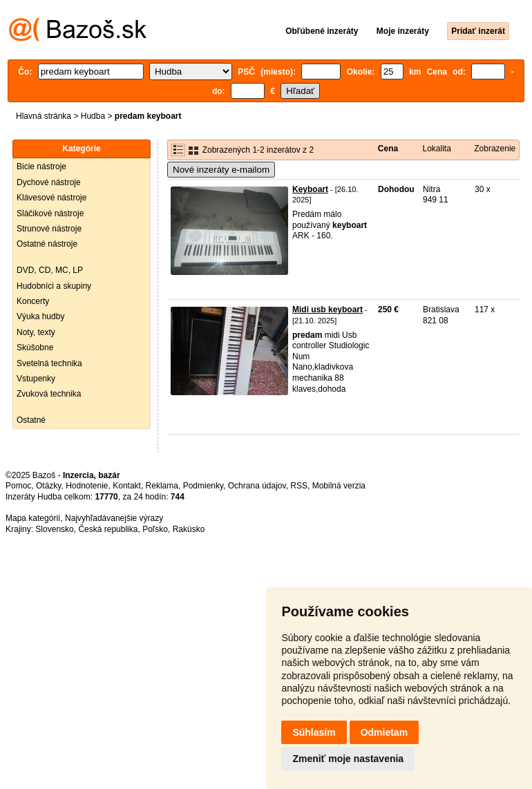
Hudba (93, 116)
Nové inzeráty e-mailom (221, 170)
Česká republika (108, 529)
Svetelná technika (49, 363)
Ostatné (31, 420)
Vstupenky (36, 379)
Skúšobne (35, 348)
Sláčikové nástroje (50, 213)
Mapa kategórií (33, 518)
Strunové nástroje (49, 229)
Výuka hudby (40, 316)
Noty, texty (36, 332)
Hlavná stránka (44, 116)
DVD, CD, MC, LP (50, 270)
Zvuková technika (49, 394)
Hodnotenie (87, 486)
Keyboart (310, 189)
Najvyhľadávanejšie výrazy (114, 518)
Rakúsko (189, 529)
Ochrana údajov (257, 486)
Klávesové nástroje (51, 198)
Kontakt (127, 486)
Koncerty (33, 301)
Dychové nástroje (49, 182)
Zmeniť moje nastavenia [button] (348, 759)
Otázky (48, 486)
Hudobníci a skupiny (54, 286)
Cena (388, 149)
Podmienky (203, 486)
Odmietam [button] (384, 732)
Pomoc (18, 486)
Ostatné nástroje (47, 244)
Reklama (162, 486)
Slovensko (54, 529)
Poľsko (155, 529)
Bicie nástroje (41, 167)
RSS (299, 486)
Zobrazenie (495, 149)
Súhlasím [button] (314, 732)
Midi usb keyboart (327, 310)
